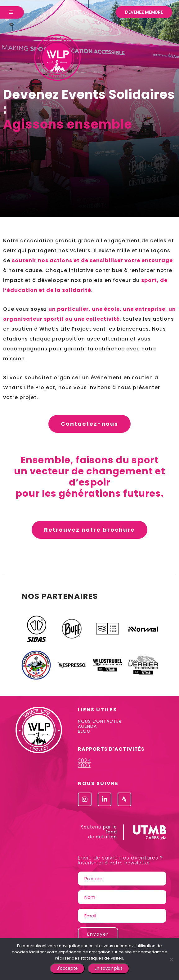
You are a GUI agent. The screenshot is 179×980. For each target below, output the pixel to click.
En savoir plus (109, 968)
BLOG (84, 731)
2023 (84, 765)
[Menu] (12, 12)
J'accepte (67, 968)
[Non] (171, 959)
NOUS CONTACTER (100, 721)
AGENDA (87, 726)
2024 (84, 760)
